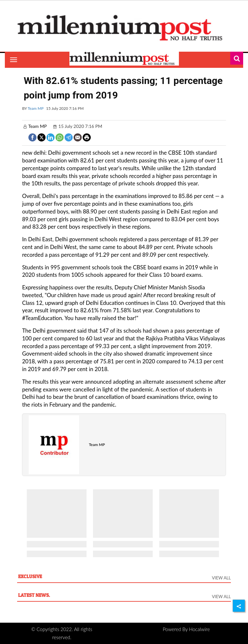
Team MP (36, 108)
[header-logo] (124, 27)
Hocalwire (199, 629)
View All (221, 578)
